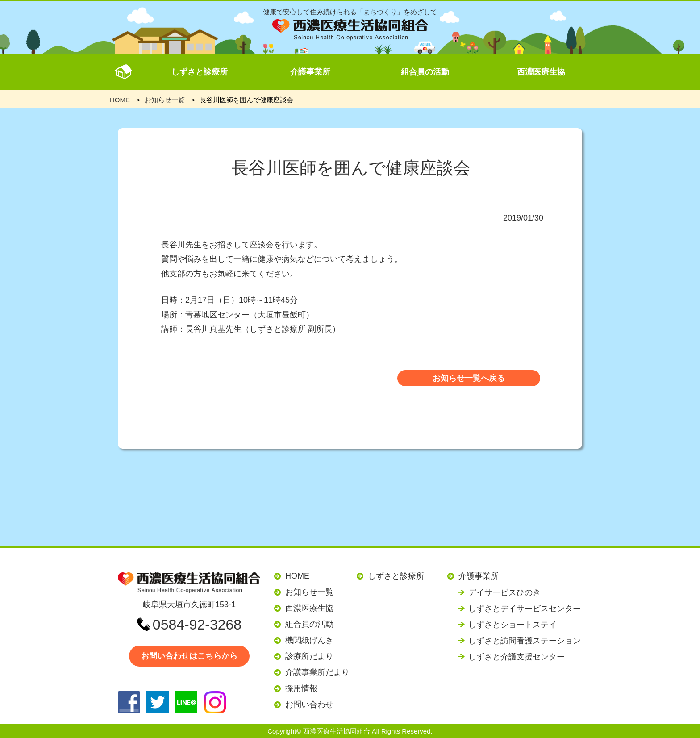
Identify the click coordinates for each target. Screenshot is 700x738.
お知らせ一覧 (309, 592)
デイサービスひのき (504, 592)
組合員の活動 (425, 72)
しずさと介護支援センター (517, 657)
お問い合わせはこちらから (189, 656)
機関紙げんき (309, 640)
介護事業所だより (317, 672)
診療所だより (309, 656)
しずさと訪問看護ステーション (525, 641)
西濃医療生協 (541, 72)
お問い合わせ (309, 705)
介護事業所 (310, 72)
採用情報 (301, 688)
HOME (297, 576)
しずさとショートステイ (512, 625)
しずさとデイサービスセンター (525, 609)
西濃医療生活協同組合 (337, 731)
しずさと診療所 (200, 72)
